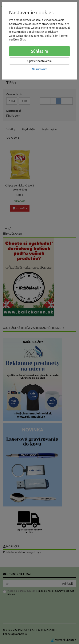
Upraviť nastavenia (39, 61)
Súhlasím (40, 51)
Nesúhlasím (40, 69)
